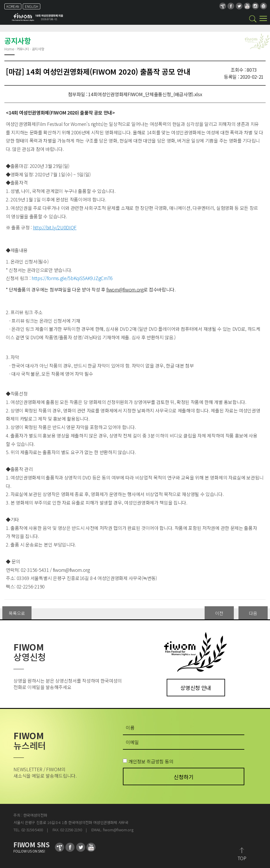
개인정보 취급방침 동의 (151, 761)
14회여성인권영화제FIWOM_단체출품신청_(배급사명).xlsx (145, 94)
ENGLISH (32, 6)
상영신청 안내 (196, 688)
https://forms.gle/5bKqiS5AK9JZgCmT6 (72, 278)
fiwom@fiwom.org (71, 570)
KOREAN (13, 6)
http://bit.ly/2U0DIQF (55, 227)
